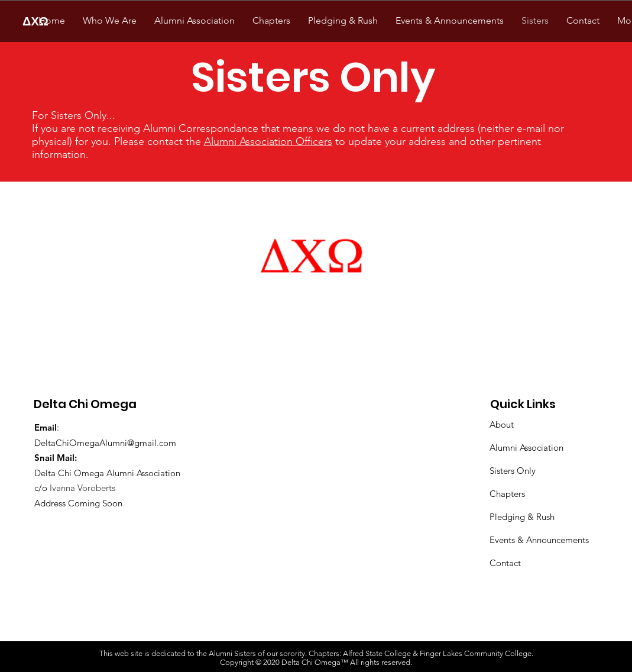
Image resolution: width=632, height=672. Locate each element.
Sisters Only (513, 471)
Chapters (507, 494)
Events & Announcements (539, 540)
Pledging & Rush (522, 517)
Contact (505, 563)
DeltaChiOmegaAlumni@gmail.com (105, 443)
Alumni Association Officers (268, 141)
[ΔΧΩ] (35, 21)
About (502, 424)
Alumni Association (526, 448)
